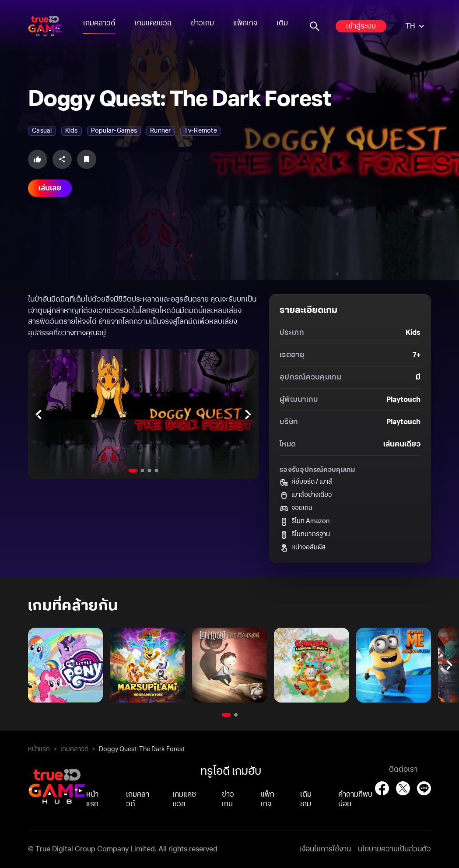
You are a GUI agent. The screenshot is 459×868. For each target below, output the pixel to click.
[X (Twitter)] (403, 788)
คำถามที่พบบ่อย (355, 799)
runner (161, 131)
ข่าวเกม (202, 23)
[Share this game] (62, 159)
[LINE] (424, 788)
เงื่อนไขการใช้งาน (325, 849)
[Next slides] (248, 414)
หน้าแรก (39, 749)
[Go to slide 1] (133, 471)
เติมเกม (288, 23)
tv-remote (201, 131)
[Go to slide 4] (157, 471)
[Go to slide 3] (150, 471)
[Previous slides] (39, 414)
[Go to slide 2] (143, 471)
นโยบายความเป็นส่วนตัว (394, 849)
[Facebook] (382, 788)
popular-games (114, 131)
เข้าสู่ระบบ (361, 26)
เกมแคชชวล (153, 23)
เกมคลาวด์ (99, 23)
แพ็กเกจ (245, 23)
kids (72, 131)
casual (42, 131)
